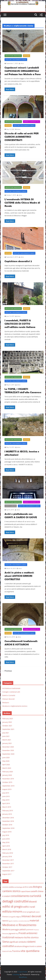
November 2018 (8, 821)
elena (22, 63)
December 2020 (8, 747)
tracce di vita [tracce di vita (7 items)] (7, 951)
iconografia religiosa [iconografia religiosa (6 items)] (15, 917)
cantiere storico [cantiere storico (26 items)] (11, 891)
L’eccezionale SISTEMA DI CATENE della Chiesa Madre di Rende (22, 203)
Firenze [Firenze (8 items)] (5, 917)
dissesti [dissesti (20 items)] (33, 902)
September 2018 (8, 828)
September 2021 (8, 729)
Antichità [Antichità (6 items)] (5, 887)
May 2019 (6, 800)
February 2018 (8, 853)
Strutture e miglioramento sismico (16, 60)
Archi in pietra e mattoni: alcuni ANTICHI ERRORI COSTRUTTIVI (19, 576)
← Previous (7, 671)
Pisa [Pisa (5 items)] (17, 934)
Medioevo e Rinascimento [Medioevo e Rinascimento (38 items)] (19, 925)
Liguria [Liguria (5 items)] (10, 921)
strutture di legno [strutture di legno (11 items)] (22, 946)
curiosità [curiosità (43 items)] (35, 896)
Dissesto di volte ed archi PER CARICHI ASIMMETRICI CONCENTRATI (22, 137)
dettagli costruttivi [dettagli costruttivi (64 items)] (15, 901)
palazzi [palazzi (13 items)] (23, 929)
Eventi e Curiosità (11, 506)
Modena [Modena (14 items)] (6, 929)
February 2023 (8, 719)
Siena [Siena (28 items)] (6, 942)
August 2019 (7, 789)
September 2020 (8, 754)
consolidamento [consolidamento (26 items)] (20, 896)
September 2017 (8, 871)
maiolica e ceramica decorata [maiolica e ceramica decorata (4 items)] (21, 921)
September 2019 (8, 786)
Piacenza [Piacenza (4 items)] (36, 930)
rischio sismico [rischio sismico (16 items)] (31, 937)
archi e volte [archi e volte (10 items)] (28, 887)
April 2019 (6, 803)
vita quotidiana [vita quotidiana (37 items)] (30, 951)
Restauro (27, 56)
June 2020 (6, 757)
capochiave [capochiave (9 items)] (25, 891)
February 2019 (8, 811)
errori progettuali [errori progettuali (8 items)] (29, 912)
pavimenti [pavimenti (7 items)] (30, 930)
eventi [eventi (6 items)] (38, 912)
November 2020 (8, 750)
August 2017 (7, 874)
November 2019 (8, 779)
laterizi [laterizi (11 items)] (5, 921)
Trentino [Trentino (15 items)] (16, 951)
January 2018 (7, 856)
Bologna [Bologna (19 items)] (38, 887)
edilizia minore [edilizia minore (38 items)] (12, 911)
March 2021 (7, 740)
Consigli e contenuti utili (31, 122)
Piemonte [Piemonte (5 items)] (5, 934)
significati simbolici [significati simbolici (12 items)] (18, 942)
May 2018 (6, 842)
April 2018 (6, 846)
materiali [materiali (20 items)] (34, 920)
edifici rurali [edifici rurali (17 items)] (29, 907)
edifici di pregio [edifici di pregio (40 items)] (13, 906)
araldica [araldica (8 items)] (11, 887)
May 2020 (6, 761)
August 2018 (7, 832)
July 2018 (6, 835)
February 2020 (8, 772)
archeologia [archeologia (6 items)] (19, 887)
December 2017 (8, 860)
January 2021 (7, 743)
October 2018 (7, 825)
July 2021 (6, 733)
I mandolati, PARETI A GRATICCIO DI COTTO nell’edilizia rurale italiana (20, 324)
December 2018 (8, 818)
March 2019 (7, 807)
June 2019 (6, 796)
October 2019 (7, 782)
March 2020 (7, 768)
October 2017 (7, 867)
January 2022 (7, 722)
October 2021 (7, 726)
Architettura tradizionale (13, 56)
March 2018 (7, 849)
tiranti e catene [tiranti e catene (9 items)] (36, 946)
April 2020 (6, 765)
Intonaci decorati (8, 699)
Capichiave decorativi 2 (18, 261)
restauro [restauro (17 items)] (19, 937)
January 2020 (7, 775)
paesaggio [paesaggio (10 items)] (15, 929)
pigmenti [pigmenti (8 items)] (12, 933)
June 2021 (6, 736)
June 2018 (6, 839)
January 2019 (7, 814)
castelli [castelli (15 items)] (34, 891)
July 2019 (6, 793)
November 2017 (8, 864)
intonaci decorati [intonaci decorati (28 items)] (31, 916)
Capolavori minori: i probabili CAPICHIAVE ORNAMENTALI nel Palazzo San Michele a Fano (23, 71)
